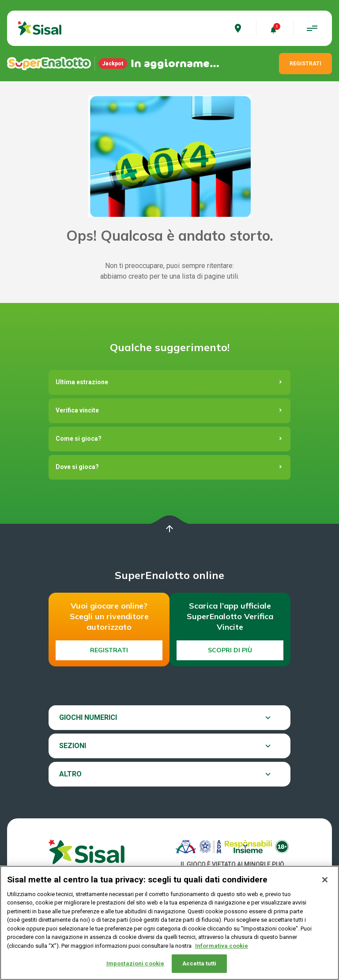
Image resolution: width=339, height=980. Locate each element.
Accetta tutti (200, 964)
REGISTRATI (305, 64)
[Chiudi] (325, 881)
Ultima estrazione (82, 382)
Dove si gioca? (77, 467)
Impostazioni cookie (135, 964)
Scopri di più (230, 650)
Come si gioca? (79, 439)
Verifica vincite (77, 410)
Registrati (109, 650)
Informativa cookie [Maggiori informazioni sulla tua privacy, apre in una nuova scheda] (222, 947)
